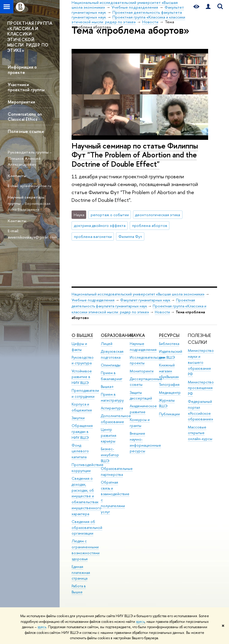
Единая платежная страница (81, 573)
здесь (140, 622)
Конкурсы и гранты (140, 423)
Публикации (169, 414)
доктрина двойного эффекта (100, 225)
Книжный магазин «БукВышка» (169, 371)
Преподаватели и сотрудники (85, 393)
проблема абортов (150, 225)
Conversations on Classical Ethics (25, 117)
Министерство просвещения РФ (201, 388)
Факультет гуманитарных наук (145, 300)
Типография (169, 384)
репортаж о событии (110, 215)
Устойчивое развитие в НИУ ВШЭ (82, 377)
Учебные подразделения (93, 300)
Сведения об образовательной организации (87, 528)
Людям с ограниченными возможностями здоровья (86, 550)
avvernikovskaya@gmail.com (33, 237)
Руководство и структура (83, 360)
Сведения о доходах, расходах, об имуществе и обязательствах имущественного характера (86, 496)
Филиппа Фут (130, 236)
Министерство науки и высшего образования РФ (201, 362)
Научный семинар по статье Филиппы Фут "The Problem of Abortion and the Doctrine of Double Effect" (135, 155)
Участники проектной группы (26, 87)
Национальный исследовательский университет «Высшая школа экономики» (138, 294)
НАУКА (137, 335)
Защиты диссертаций (141, 395)
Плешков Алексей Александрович (24, 161)
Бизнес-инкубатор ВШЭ (110, 455)
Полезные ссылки (26, 131)
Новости (162, 312)
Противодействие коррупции (88, 468)
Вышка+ (107, 387)
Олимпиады (111, 365)
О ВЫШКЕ (82, 335)
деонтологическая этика (158, 215)
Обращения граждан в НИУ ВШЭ (82, 432)
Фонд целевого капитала (80, 451)
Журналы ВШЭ (167, 403)
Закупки (78, 418)
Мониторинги (142, 371)
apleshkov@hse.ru (35, 186)
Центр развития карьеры (109, 435)
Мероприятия (21, 102)
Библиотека (169, 344)
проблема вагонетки (93, 236)
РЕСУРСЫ (169, 335)
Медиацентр (170, 393)
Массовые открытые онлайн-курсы (200, 433)
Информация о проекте (22, 69)
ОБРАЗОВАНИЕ (117, 335)
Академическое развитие (143, 409)
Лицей (107, 344)
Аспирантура (112, 408)
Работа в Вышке (79, 589)
